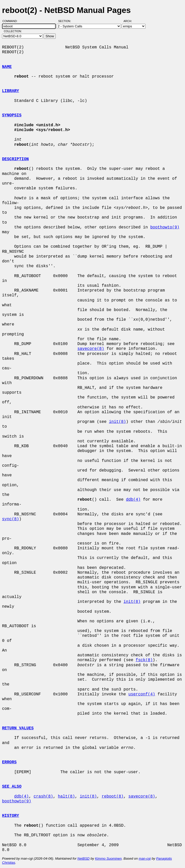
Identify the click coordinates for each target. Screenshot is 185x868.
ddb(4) (133, 500)
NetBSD (84, 858)
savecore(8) (91, 349)
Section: (66, 21)
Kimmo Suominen (108, 858)
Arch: (130, 21)
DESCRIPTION (15, 159)
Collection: (13, 31)
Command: (12, 21)
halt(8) (66, 797)
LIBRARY (11, 91)
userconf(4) (142, 694)
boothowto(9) (165, 227)
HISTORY (11, 816)
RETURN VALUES (18, 728)
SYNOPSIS (12, 115)
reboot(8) (113, 797)
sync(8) (11, 519)
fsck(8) (144, 660)
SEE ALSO (12, 787)
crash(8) (43, 797)
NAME (7, 67)
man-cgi (145, 858)
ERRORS (9, 762)
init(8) (117, 422)
